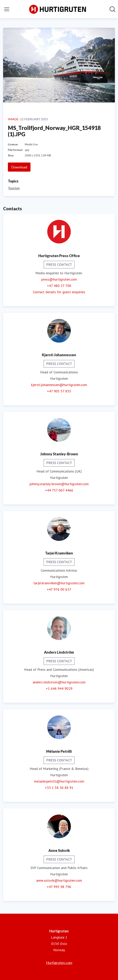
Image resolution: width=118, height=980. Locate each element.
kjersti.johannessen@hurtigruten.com (59, 385)
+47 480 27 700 (59, 286)
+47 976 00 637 (59, 589)
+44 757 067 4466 (59, 490)
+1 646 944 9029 (59, 688)
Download (19, 167)
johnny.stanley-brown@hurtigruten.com (59, 484)
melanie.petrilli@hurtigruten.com (59, 781)
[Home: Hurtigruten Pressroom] (58, 9)
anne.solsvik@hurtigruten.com (59, 880)
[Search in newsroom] (112, 9)
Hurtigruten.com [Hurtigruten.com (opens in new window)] (59, 963)
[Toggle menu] (7, 9)
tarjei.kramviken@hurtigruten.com (59, 583)
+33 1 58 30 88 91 (59, 788)
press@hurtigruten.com (59, 279)
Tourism (14, 188)
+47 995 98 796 (59, 887)
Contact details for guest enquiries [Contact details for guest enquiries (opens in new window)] (59, 292)
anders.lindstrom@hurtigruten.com (59, 682)
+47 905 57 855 (59, 391)
